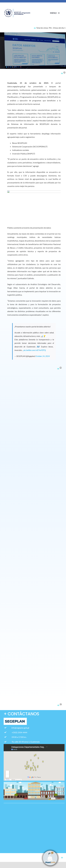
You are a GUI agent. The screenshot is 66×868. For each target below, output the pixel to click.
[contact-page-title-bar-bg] (18, 6)
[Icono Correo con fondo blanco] (7, 841)
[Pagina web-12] (7, 822)
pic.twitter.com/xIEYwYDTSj (35, 350)
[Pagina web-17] (7, 807)
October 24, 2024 (43, 356)
